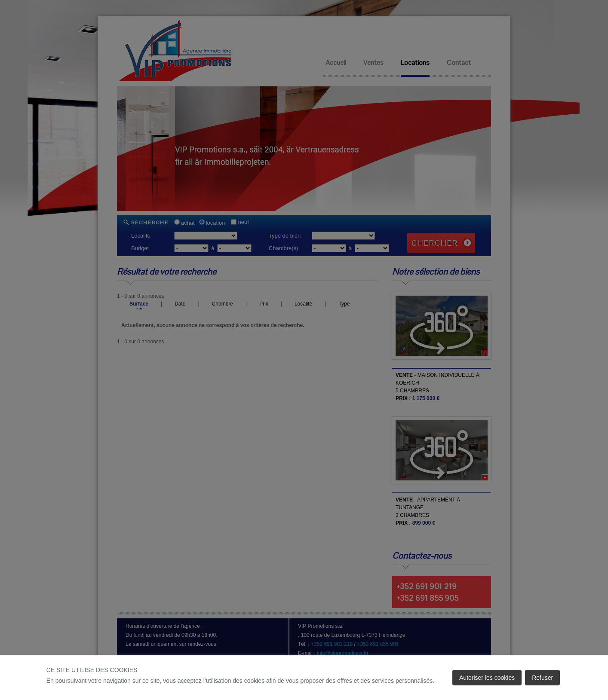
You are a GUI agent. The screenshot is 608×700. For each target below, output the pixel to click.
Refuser (542, 678)
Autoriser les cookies (487, 678)
